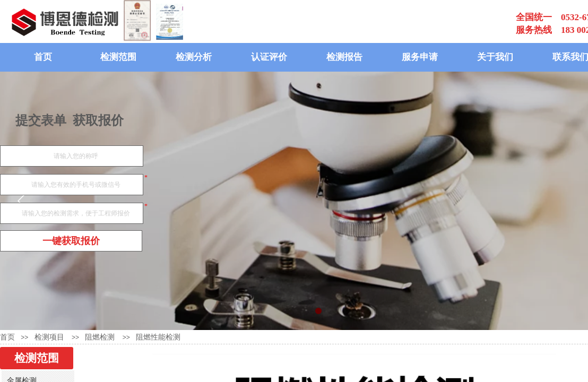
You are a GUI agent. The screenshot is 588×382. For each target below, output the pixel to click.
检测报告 (344, 57)
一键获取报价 (71, 241)
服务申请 (420, 57)
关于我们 (495, 57)
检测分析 (194, 57)
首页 (43, 57)
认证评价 (269, 57)
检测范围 (118, 57)
